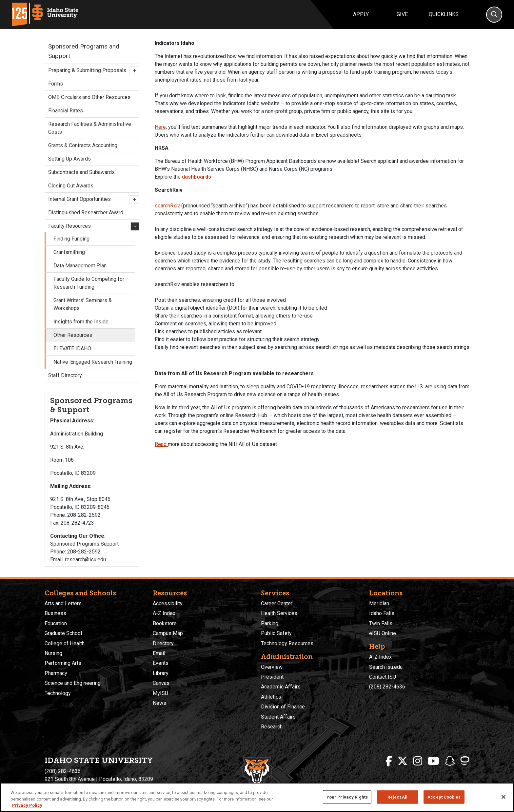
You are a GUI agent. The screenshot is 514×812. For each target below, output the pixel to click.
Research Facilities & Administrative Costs (90, 128)
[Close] (504, 797)
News (159, 703)
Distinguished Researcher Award (86, 213)
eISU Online (383, 633)
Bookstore (165, 623)
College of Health (65, 643)
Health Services (279, 613)
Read (161, 444)
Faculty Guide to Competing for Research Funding (89, 283)
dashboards (197, 177)
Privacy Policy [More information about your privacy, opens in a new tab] (27, 805)
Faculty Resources (92, 226)
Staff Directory (65, 375)
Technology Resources (287, 643)
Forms (56, 84)
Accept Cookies (444, 797)
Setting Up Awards (69, 159)
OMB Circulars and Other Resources (89, 97)
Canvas (161, 683)
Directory (163, 643)
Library (161, 673)
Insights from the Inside (81, 322)
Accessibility (168, 603)
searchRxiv (167, 206)
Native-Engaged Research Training (93, 362)
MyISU (160, 693)
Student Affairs (278, 717)
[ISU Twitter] (403, 761)
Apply (361, 14)
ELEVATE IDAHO (72, 348)
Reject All (397, 797)
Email (159, 653)
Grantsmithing (69, 252)
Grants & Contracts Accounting (83, 145)
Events (161, 663)
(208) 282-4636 (387, 687)
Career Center (277, 603)
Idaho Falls (382, 613)
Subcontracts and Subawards (81, 172)
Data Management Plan (80, 266)
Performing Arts (63, 663)
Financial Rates (66, 111)
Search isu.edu (386, 667)
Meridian (379, 603)
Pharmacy (56, 673)
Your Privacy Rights (347, 797)
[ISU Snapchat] (450, 761)
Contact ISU (383, 677)
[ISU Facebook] (389, 761)
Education (56, 623)
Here (160, 127)
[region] (257, 797)
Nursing (53, 653)
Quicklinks (444, 14)
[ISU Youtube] (433, 761)
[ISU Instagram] (418, 761)
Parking (270, 623)
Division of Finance (283, 707)
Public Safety (276, 633)
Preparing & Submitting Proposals (92, 71)
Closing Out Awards (71, 186)
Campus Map (168, 633)
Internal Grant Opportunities (92, 200)
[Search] (494, 15)
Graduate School (63, 633)
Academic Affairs (281, 687)
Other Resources (73, 335)
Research (272, 727)
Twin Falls (381, 623)
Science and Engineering (73, 683)
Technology (58, 693)
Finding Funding (71, 239)
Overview (272, 667)
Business (55, 613)
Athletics (271, 697)
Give (402, 14)
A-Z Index (164, 613)
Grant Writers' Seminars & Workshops (83, 304)
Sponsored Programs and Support (84, 51)
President (272, 677)
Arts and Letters (63, 603)
